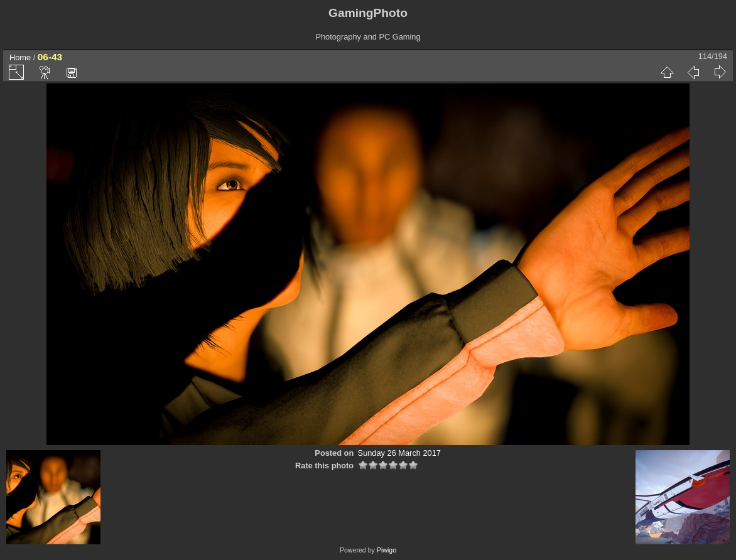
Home (20, 57)
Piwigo (387, 550)
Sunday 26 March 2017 (399, 453)
